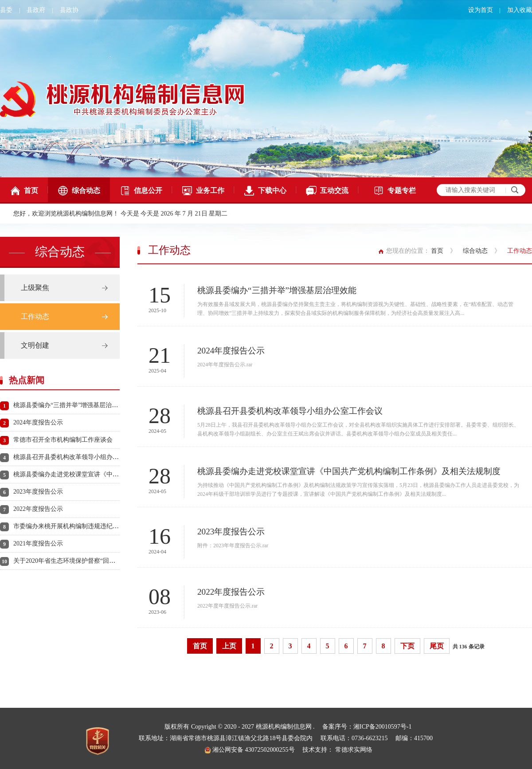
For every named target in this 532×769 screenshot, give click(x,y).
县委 (6, 10)
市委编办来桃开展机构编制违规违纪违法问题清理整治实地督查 (100, 526)
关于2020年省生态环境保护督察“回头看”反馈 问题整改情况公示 (101, 561)
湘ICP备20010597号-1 (382, 727)
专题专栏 (395, 191)
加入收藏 (520, 10)
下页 (407, 646)
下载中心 (265, 191)
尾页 (437, 646)
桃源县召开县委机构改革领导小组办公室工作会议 (82, 457)
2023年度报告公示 (38, 492)
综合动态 (79, 191)
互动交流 (327, 191)
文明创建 (35, 345)
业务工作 (203, 191)
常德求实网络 (354, 750)
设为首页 (481, 10)
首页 (24, 191)
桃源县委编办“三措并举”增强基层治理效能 (72, 405)
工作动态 (35, 316)
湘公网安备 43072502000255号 (250, 750)
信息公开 (141, 191)
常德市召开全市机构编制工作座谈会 (63, 440)
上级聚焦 (35, 288)
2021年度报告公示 (38, 543)
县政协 (69, 10)
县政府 (36, 10)
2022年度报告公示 (38, 509)
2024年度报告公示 (38, 422)
